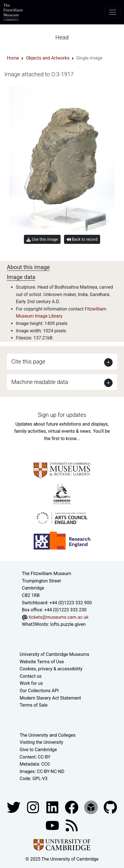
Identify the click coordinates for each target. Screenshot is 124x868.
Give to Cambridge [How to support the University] (38, 750)
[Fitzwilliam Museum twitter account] (14, 807)
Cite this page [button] (28, 362)
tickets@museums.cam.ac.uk (59, 617)
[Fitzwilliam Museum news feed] (72, 825)
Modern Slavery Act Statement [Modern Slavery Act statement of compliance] (50, 698)
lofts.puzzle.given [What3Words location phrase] (68, 624)
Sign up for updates (62, 415)
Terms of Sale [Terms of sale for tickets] (34, 705)
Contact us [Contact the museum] (31, 676)
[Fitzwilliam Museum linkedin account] (72, 807)
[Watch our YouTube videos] (53, 825)
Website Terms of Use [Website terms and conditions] (42, 662)
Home (13, 58)
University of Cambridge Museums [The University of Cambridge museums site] (54, 654)
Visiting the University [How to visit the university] (41, 742)
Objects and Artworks (48, 58)
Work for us (31, 683)
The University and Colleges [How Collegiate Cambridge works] (47, 735)
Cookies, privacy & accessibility (51, 669)
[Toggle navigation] (113, 12)
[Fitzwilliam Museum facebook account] (53, 807)
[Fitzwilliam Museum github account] (110, 807)
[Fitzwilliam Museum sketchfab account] (92, 807)
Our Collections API (39, 691)
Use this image (42, 239)
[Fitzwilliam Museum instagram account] (34, 807)
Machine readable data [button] (40, 382)
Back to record (82, 239)
